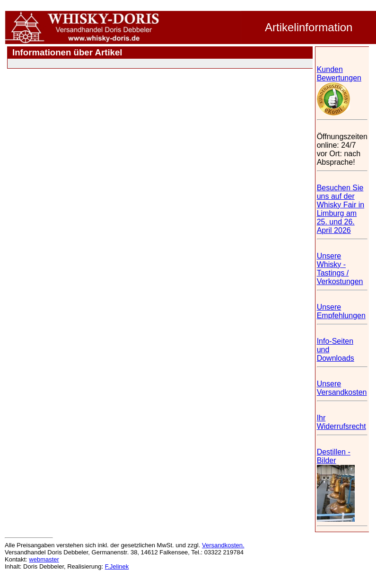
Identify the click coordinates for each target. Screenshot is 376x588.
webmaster (44, 559)
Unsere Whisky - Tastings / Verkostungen (340, 269)
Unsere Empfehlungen (341, 311)
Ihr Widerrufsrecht (341, 422)
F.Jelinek (117, 566)
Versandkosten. (223, 545)
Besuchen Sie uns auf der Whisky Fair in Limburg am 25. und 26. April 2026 (341, 209)
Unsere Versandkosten (342, 388)
